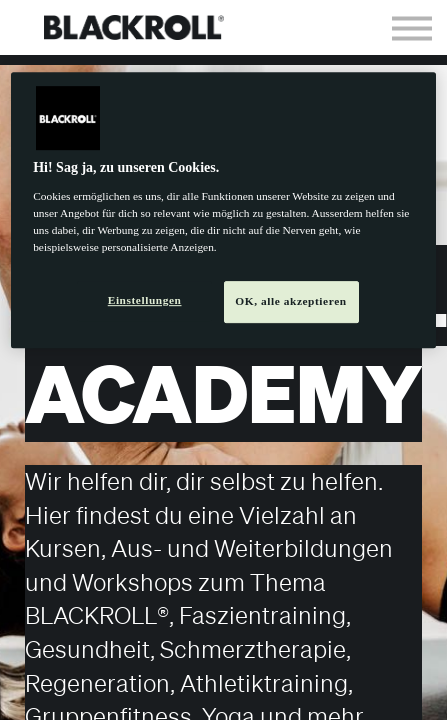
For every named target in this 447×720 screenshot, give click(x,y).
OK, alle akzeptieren (290, 301)
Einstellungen (145, 300)
